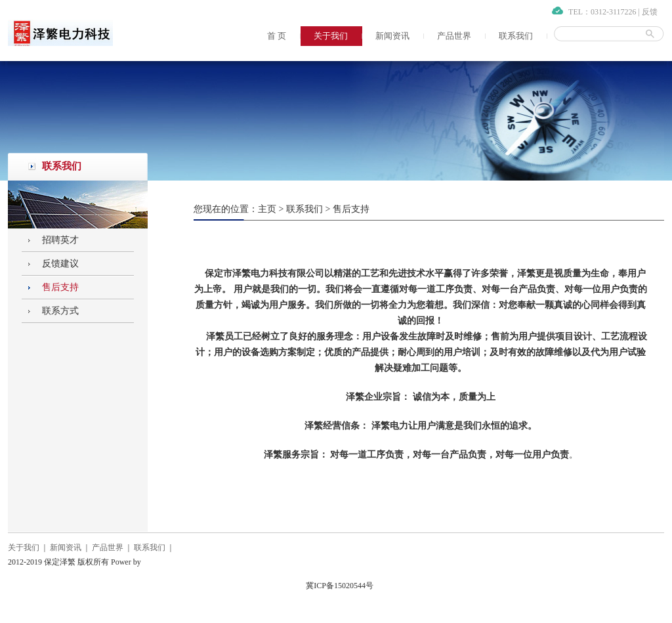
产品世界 (454, 36)
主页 (267, 209)
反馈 (650, 12)
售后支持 (60, 287)
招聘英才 (60, 240)
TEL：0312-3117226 (602, 12)
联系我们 (516, 36)
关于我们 (331, 36)
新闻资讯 (392, 36)
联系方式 (60, 311)
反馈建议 (60, 264)
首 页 (277, 36)
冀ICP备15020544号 (340, 586)
